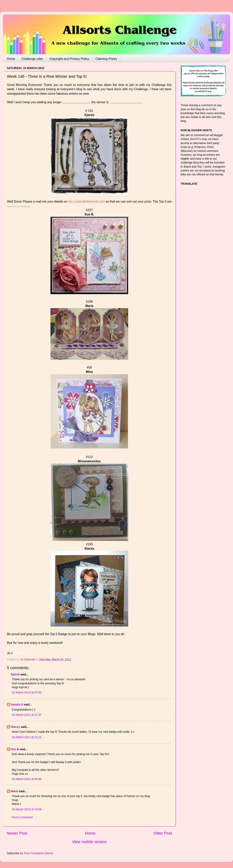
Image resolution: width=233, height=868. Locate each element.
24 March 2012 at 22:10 (27, 737)
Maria (15, 791)
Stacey (15, 727)
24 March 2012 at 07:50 (27, 692)
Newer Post (17, 833)
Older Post (163, 833)
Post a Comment (22, 817)
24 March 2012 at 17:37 (27, 715)
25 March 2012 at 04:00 (27, 779)
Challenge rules (32, 59)
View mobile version (89, 842)
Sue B (15, 749)
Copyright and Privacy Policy (69, 59)
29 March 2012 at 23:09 (27, 809)
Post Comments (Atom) (38, 853)
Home (11, 59)
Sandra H (17, 705)
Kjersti (15, 674)
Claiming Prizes (106, 59)
